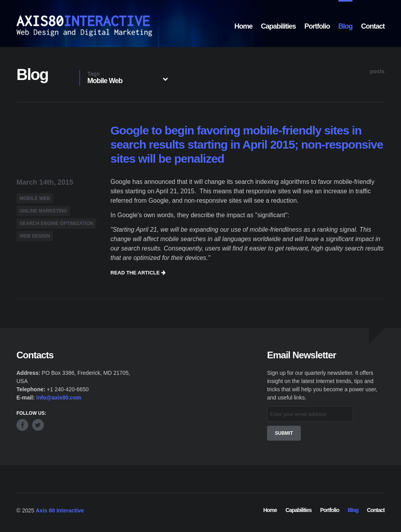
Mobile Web (35, 198)
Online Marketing (43, 210)
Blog (345, 26)
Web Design (35, 235)
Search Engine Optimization (56, 223)
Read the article (138, 271)
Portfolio (317, 26)
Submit (284, 432)
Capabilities (278, 26)
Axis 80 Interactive (60, 510)
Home (243, 26)
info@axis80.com (59, 397)
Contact (373, 26)
